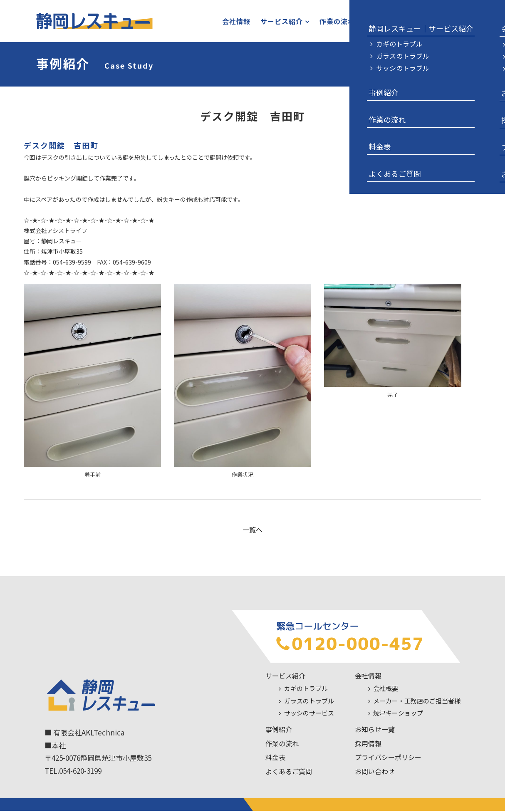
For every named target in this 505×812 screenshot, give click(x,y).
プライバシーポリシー (388, 759)
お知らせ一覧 (375, 731)
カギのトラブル (306, 690)
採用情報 (368, 745)
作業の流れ (328, 22)
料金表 (366, 22)
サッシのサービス (309, 714)
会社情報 (227, 22)
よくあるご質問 (289, 773)
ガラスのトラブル (309, 702)
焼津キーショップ (398, 714)
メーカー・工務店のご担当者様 (417, 702)
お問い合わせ (411, 22)
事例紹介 (279, 731)
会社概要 (386, 690)
